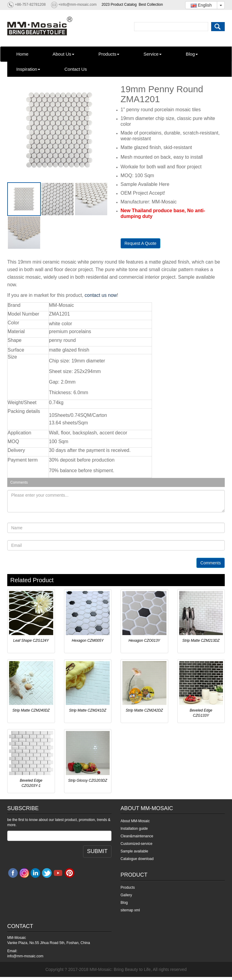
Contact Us (76, 69)
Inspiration (28, 69)
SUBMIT (97, 851)
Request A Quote (140, 243)
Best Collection (151, 5)
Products (109, 54)
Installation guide (134, 829)
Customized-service (136, 844)
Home (22, 54)
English (201, 5)
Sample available (134, 851)
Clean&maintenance (137, 836)
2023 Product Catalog (119, 5)
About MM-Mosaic (135, 821)
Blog (192, 54)
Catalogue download (137, 859)
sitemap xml (130, 910)
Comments (211, 563)
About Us (63, 54)
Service (153, 54)
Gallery (126, 895)
